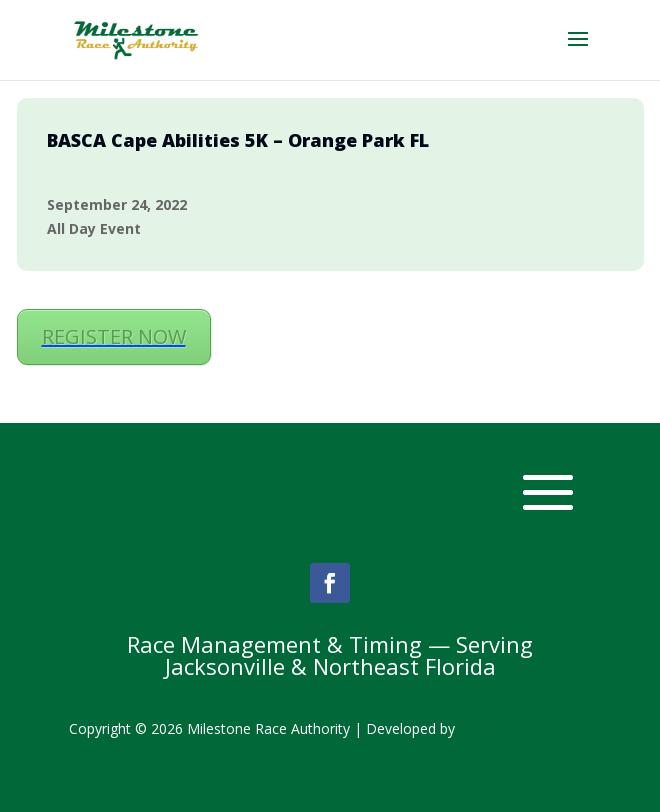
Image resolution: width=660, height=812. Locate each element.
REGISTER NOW (114, 336)
